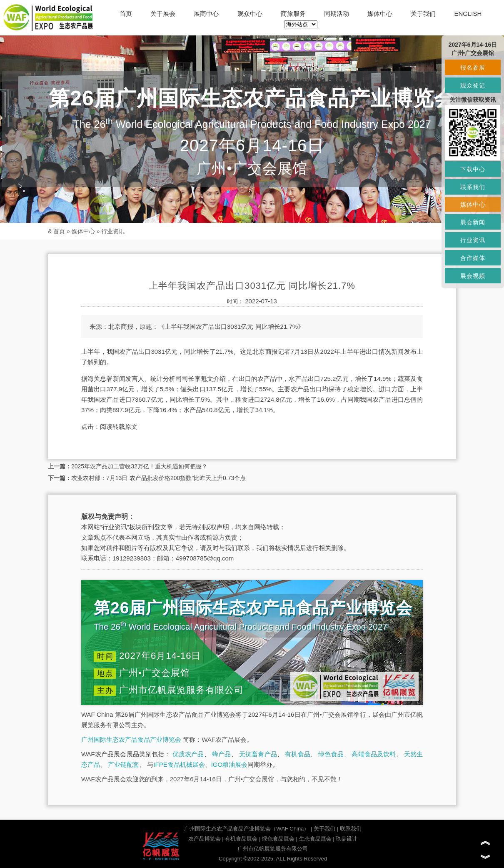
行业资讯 (113, 231)
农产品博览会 (205, 839)
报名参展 (473, 68)
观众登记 (473, 85)
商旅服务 (293, 14)
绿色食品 (331, 754)
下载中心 (473, 169)
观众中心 (250, 14)
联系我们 (351, 829)
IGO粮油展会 (230, 764)
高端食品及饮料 (374, 754)
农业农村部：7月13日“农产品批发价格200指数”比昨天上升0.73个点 (158, 478)
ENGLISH (468, 14)
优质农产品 (188, 754)
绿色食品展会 (278, 839)
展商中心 (206, 14)
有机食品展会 (241, 839)
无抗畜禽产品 (258, 754)
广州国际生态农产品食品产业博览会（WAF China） (247, 829)
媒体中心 (380, 14)
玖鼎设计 (347, 839)
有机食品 (298, 754)
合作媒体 (473, 258)
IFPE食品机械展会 (179, 764)
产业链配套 (124, 764)
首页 (126, 14)
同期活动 (337, 14)
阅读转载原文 (119, 426)
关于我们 (423, 14)
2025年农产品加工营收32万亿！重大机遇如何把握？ (139, 466)
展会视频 (473, 276)
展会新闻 (473, 222)
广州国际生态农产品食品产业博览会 (131, 739)
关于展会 (163, 14)
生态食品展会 (315, 839)
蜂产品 (221, 754)
